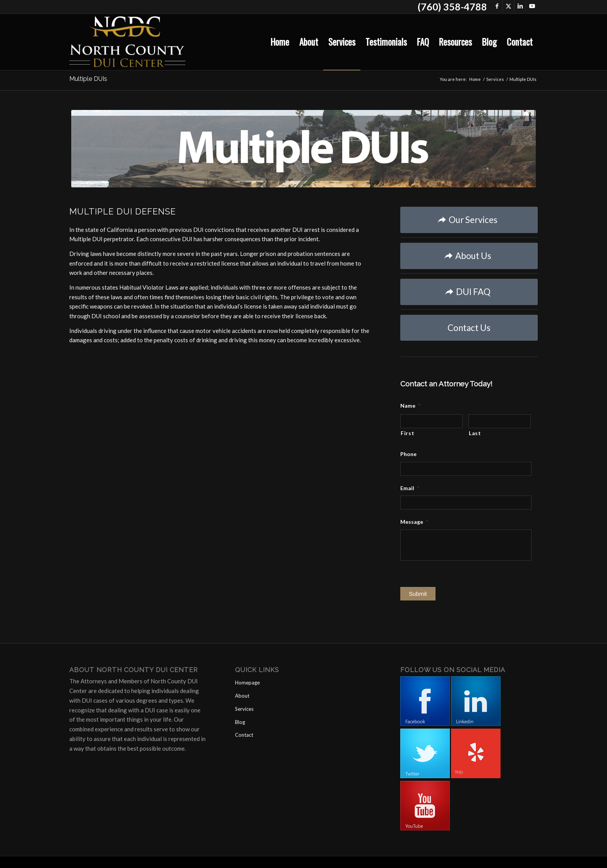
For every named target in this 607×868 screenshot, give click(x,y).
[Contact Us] (469, 328)
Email (410, 488)
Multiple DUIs (88, 79)
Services (244, 709)
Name (410, 406)
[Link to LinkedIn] (520, 6)
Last (475, 433)
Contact (244, 735)
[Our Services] (469, 220)
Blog (240, 722)
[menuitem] (280, 42)
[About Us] (469, 256)
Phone (408, 454)
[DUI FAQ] (469, 292)
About (242, 696)
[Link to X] (508, 6)
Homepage (247, 683)
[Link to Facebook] (497, 6)
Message (414, 522)
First (407, 433)
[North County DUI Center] (127, 42)
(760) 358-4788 (452, 7)
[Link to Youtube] (532, 6)
